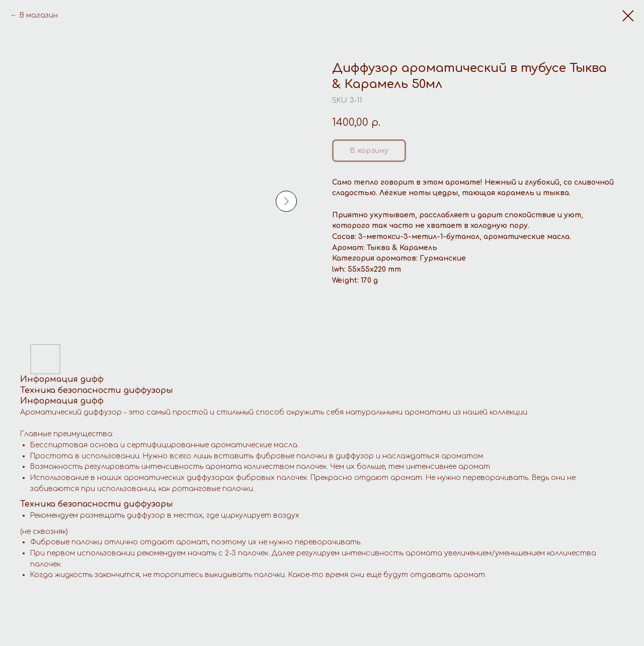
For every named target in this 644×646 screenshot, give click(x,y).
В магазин (38, 15)
